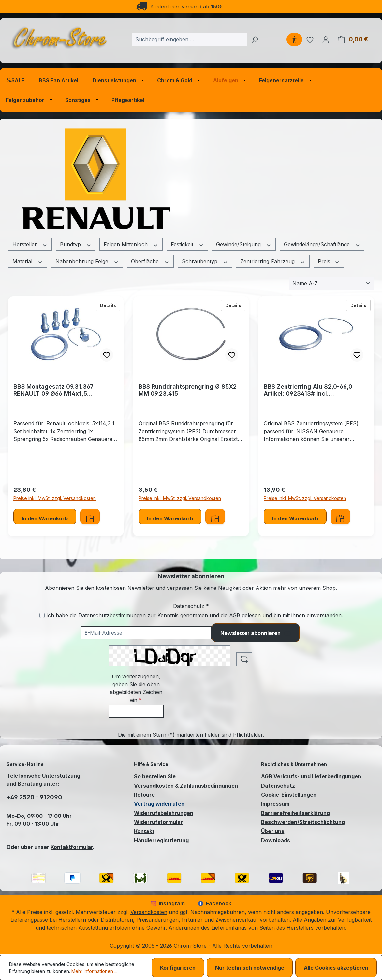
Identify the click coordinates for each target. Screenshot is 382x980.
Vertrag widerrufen (159, 804)
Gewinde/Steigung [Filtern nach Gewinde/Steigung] (244, 244)
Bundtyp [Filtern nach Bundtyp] (76, 244)
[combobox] (190, 39)
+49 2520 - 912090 (34, 797)
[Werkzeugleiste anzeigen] (294, 39)
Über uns (273, 831)
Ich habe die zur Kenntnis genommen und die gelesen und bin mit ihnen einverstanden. (195, 615)
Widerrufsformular (158, 822)
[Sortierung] (331, 283)
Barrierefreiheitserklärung (295, 813)
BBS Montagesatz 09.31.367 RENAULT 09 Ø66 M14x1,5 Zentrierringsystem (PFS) (53, 390)
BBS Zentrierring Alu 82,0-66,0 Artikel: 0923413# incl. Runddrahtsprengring (308, 390)
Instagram (168, 903)
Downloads (276, 840)
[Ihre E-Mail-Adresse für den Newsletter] (146, 633)
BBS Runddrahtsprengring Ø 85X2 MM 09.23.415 (188, 390)
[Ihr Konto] (326, 39)
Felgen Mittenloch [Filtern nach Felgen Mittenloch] (131, 244)
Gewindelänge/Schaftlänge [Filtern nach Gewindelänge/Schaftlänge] (322, 244)
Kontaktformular (72, 847)
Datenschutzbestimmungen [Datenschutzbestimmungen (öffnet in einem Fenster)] (112, 615)
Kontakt (144, 831)
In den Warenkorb (45, 518)
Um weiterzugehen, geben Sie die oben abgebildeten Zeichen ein (136, 688)
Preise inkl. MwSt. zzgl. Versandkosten (55, 498)
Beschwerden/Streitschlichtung (303, 822)
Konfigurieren (178, 968)
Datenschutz (278, 786)
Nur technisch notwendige (250, 968)
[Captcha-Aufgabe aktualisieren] (244, 659)
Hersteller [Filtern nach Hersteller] (30, 244)
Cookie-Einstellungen (289, 795)
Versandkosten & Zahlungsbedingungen (186, 786)
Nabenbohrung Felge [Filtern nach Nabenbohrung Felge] (87, 261)
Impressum (275, 804)
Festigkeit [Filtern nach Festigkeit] (187, 244)
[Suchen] (255, 39)
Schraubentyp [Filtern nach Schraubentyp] (205, 261)
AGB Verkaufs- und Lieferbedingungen (311, 776)
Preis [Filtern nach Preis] (329, 261)
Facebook (215, 903)
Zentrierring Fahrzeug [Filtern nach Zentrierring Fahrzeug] (273, 261)
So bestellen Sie (155, 776)
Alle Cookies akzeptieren (336, 968)
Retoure (144, 795)
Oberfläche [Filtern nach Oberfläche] (150, 261)
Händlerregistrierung (161, 840)
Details (110, 305)
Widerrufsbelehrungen (164, 813)
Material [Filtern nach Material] (28, 261)
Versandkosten (149, 912)
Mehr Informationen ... (94, 971)
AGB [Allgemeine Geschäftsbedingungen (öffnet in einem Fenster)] (235, 615)
